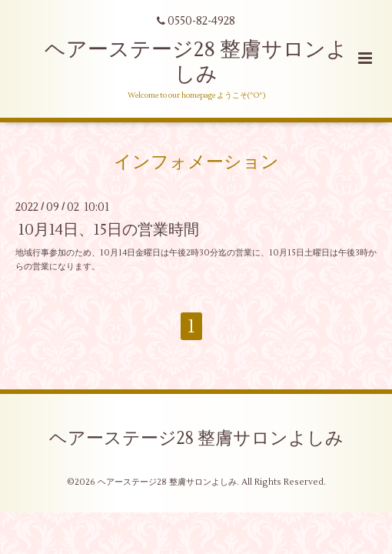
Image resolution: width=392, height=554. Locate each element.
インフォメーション (196, 162)
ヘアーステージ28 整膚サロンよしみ (196, 62)
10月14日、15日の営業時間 (109, 230)
